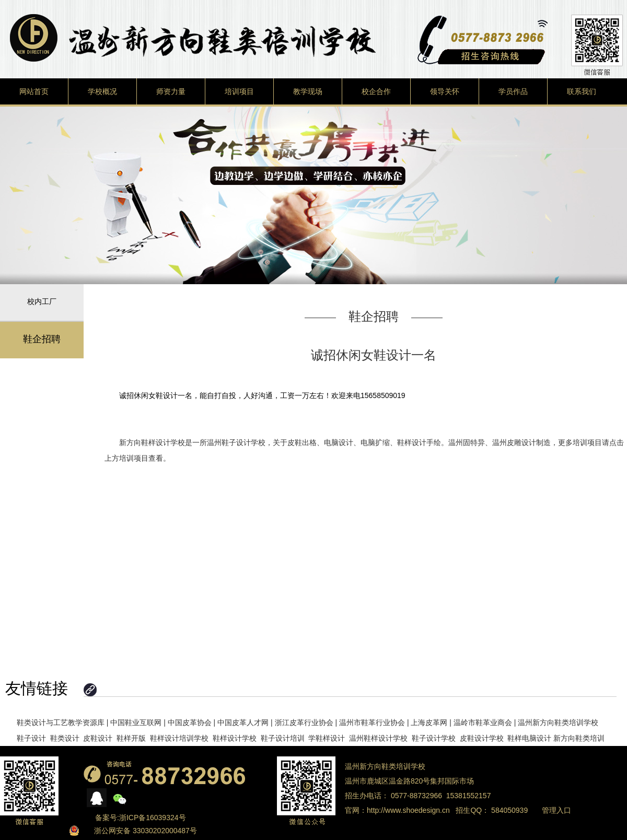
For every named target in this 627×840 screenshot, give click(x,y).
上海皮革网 (429, 722)
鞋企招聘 (42, 339)
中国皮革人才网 (243, 722)
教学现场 (308, 91)
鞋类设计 (65, 738)
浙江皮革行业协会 (304, 722)
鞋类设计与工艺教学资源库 (61, 722)
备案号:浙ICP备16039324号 (141, 818)
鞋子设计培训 (283, 738)
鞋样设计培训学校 (179, 738)
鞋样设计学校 (235, 738)
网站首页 (34, 91)
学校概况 (102, 91)
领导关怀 (445, 91)
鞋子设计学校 (434, 738)
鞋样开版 (131, 738)
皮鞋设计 (98, 738)
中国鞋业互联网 (136, 722)
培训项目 (239, 91)
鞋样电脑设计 (529, 738)
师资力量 (171, 91)
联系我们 (582, 91)
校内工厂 (42, 301)
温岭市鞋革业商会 (483, 722)
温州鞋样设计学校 (378, 738)
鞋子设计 (31, 738)
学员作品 (513, 91)
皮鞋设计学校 (482, 738)
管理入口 (556, 810)
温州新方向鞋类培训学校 (558, 722)
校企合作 (376, 91)
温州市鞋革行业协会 (372, 722)
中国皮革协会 (190, 722)
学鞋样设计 (327, 738)
